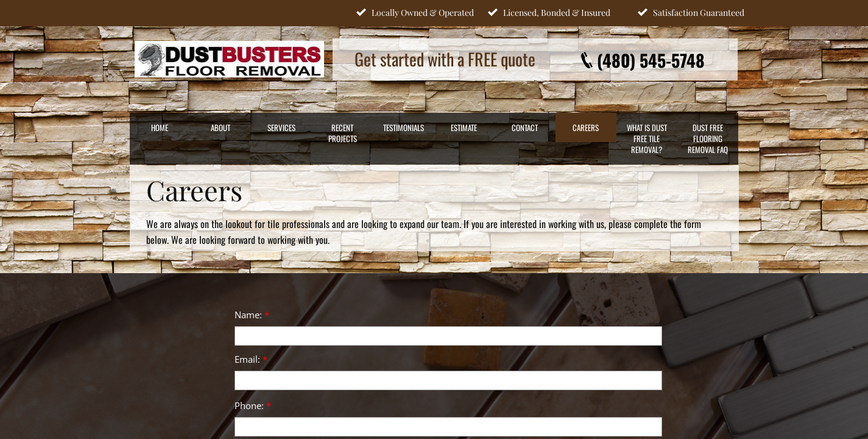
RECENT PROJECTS (343, 133)
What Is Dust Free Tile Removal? (647, 138)
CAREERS (586, 127)
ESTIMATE (464, 127)
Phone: (253, 405)
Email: (251, 359)
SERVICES (281, 127)
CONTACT (525, 127)
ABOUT (221, 127)
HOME (160, 127)
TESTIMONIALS (404, 127)
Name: (252, 315)
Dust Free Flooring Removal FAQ (708, 138)
